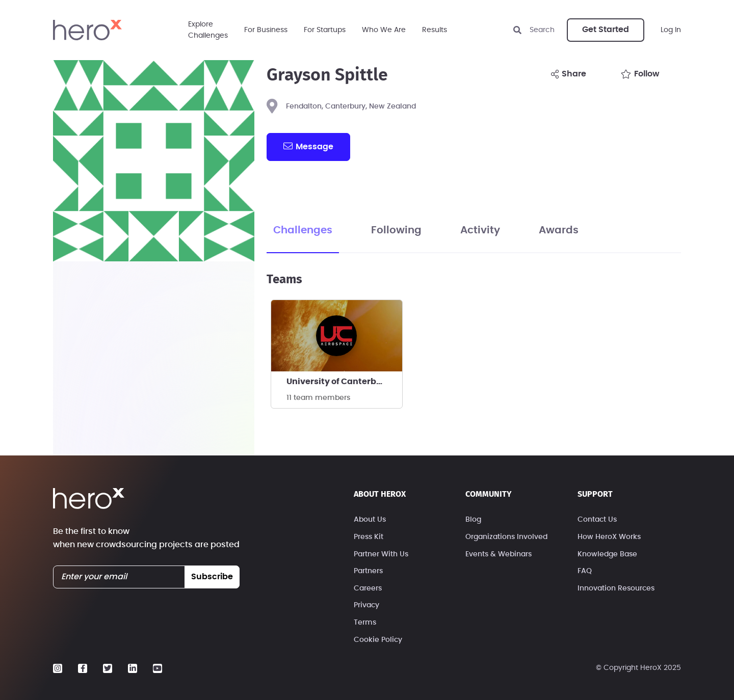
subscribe (212, 577)
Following (396, 230)
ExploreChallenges (208, 30)
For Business (266, 30)
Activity (480, 230)
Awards (559, 230)
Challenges (303, 230)
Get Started (606, 30)
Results (435, 30)
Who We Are (384, 30)
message (308, 146)
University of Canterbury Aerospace (344, 382)
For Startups (325, 30)
